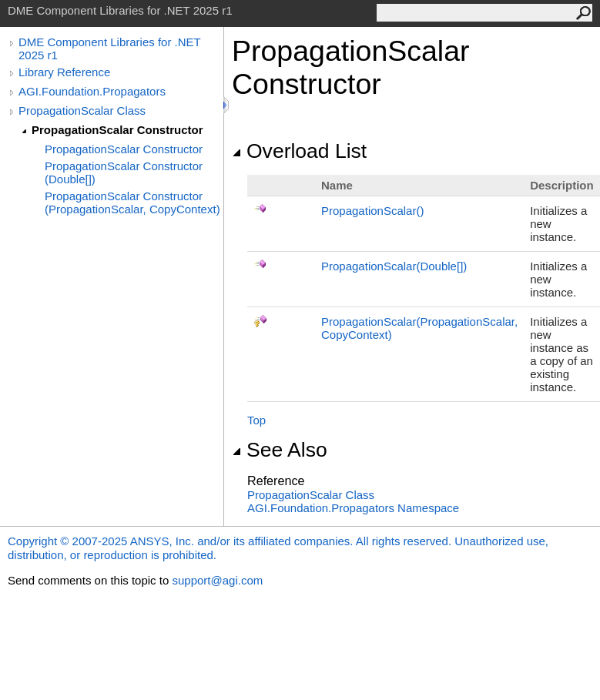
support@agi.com (217, 580)
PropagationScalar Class (82, 111)
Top (256, 420)
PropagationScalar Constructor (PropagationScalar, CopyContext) (132, 203)
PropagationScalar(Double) (394, 266)
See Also (280, 450)
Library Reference (64, 72)
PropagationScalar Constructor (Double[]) (124, 172)
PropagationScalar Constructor (117, 130)
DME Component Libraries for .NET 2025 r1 (109, 49)
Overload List (299, 151)
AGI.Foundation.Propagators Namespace (353, 508)
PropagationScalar (372, 211)
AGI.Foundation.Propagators (92, 91)
